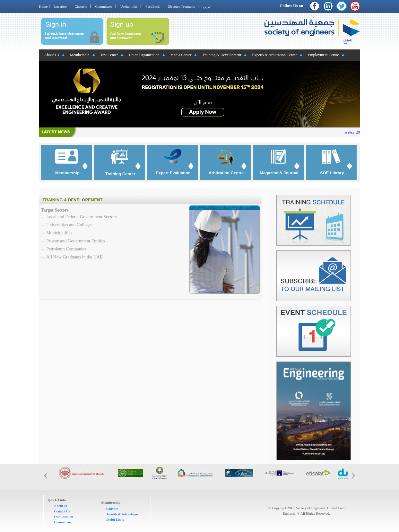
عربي (207, 6)
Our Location (64, 517)
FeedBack (152, 6)
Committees (104, 6)
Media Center (181, 55)
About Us (52, 55)
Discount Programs (181, 6)
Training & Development (222, 55)
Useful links (129, 6)
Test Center (109, 55)
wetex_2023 (358, 132)
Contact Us (62, 511)
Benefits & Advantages (122, 514)
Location (60, 6)
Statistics (112, 509)
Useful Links (115, 519)
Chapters (81, 6)
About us (61, 506)
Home (43, 6)
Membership (80, 55)
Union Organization (144, 55)
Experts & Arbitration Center (274, 55)
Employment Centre (323, 55)
